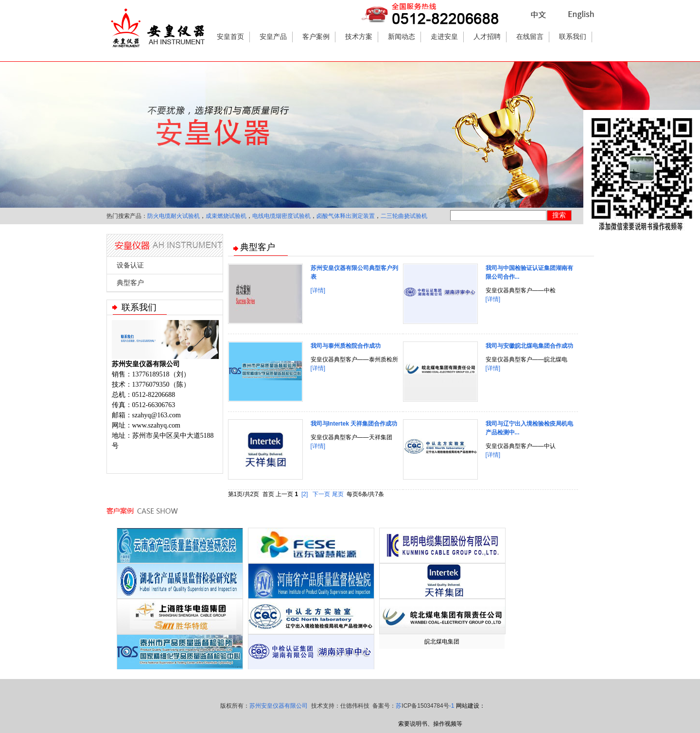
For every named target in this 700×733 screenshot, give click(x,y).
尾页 (338, 494)
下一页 (321, 494)
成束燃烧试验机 (226, 216)
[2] (305, 494)
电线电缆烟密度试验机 (281, 216)
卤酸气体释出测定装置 (346, 216)
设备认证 (130, 265)
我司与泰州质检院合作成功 (346, 346)
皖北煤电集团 (442, 642)
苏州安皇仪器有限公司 (279, 706)
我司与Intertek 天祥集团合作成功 (354, 424)
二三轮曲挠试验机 (404, 216)
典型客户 (130, 283)
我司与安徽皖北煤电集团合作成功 (529, 346)
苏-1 (425, 706)
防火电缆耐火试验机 (174, 216)
